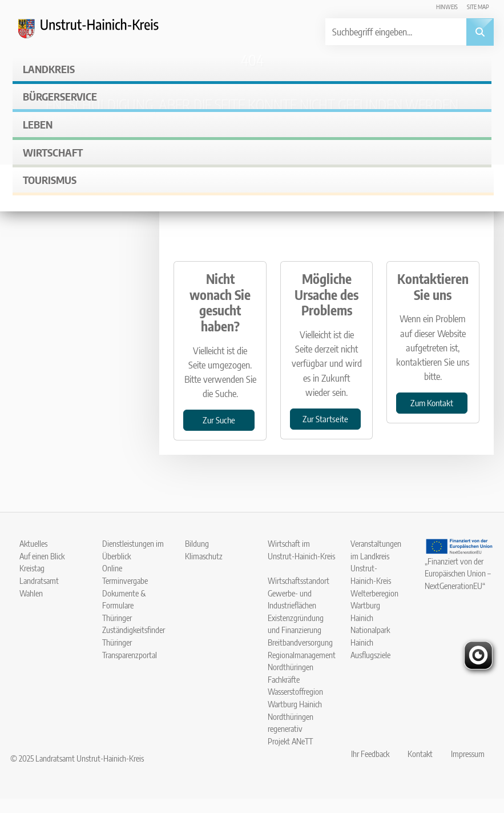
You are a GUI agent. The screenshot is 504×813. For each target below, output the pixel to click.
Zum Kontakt (432, 403)
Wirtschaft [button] (53, 152)
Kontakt (420, 754)
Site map (478, 7)
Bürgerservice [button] (60, 96)
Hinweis (447, 7)
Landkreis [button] (49, 69)
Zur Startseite (325, 418)
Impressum (468, 754)
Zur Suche (219, 420)
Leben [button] (38, 124)
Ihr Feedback (370, 754)
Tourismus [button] (50, 180)
